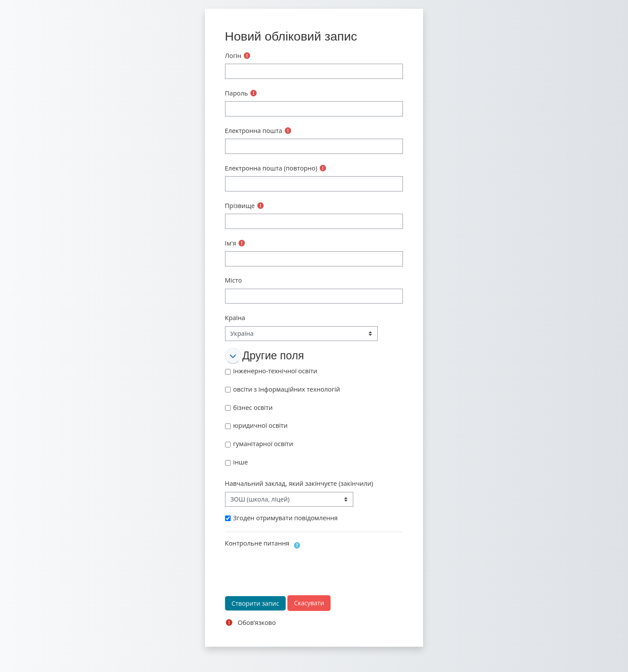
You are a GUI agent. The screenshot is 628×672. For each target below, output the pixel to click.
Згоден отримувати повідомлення (286, 518)
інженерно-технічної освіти (275, 371)
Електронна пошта (254, 131)
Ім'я (231, 243)
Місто (234, 280)
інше (241, 462)
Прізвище (240, 206)
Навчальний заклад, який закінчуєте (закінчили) (299, 483)
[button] (233, 356)
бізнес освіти (253, 408)
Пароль (237, 93)
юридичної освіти (261, 425)
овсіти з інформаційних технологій (287, 389)
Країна (235, 318)
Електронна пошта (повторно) (271, 168)
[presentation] (291, 568)
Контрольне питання (257, 543)
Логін (233, 56)
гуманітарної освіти (263, 444)
